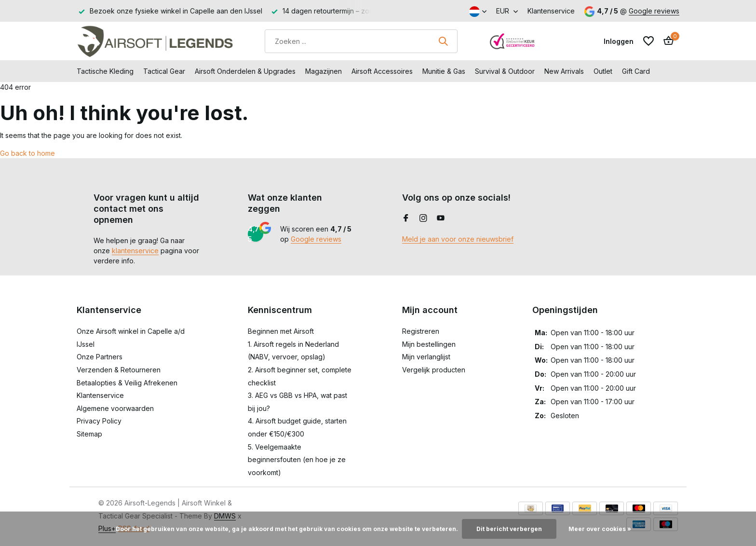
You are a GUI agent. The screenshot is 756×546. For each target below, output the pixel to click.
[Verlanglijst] (648, 41)
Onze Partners (100, 357)
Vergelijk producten (434, 370)
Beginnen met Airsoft (281, 331)
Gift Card (636, 71)
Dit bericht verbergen (509, 529)
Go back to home (27, 153)
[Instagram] (423, 218)
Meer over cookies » (600, 529)
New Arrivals (564, 71)
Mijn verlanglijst (426, 357)
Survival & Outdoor (505, 71)
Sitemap (89, 434)
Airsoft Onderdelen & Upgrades (245, 71)
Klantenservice (551, 11)
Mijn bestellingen (429, 344)
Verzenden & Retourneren (119, 370)
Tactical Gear (164, 71)
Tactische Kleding (105, 71)
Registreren (421, 331)
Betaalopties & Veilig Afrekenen (127, 383)
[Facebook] (406, 218)
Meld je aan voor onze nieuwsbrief (458, 239)
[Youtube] (441, 218)
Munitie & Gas (444, 71)
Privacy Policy (99, 421)
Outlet (603, 71)
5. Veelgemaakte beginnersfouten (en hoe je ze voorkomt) (297, 460)
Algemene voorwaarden (115, 408)
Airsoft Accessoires (382, 71)
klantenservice (135, 251)
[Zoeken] (361, 41)
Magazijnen (324, 71)
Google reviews (654, 11)
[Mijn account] (619, 41)
